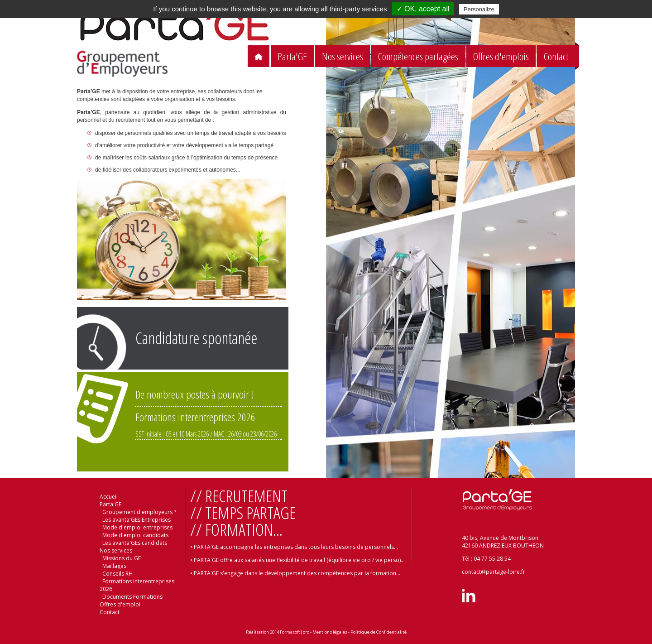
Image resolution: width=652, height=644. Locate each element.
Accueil (109, 497)
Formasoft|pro (295, 632)
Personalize (479, 9)
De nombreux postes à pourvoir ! (195, 394)
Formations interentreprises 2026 (195, 417)
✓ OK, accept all (423, 9)
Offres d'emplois (501, 56)
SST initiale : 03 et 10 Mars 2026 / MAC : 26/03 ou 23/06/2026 (206, 434)
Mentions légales (330, 632)
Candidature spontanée (196, 338)
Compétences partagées (418, 56)
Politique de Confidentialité (379, 632)
